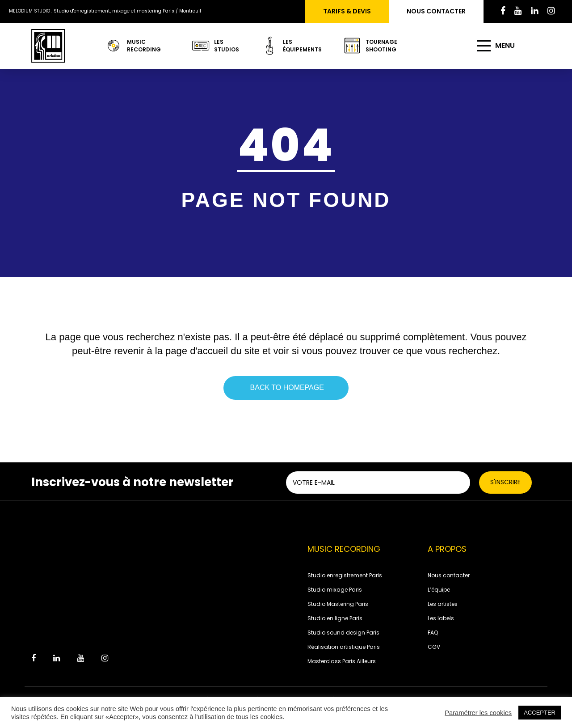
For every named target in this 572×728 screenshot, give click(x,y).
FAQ (433, 633)
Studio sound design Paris (343, 633)
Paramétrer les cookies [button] (478, 713)
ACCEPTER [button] (540, 713)
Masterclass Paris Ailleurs (342, 661)
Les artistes (443, 604)
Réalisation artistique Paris (344, 647)
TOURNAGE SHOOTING (370, 46)
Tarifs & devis (347, 11)
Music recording (133, 46)
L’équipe (439, 590)
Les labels (441, 618)
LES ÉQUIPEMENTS (288, 46)
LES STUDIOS (212, 46)
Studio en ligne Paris (335, 618)
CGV (434, 647)
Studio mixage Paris (335, 590)
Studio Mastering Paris (338, 604)
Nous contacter (436, 11)
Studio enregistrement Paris (345, 575)
